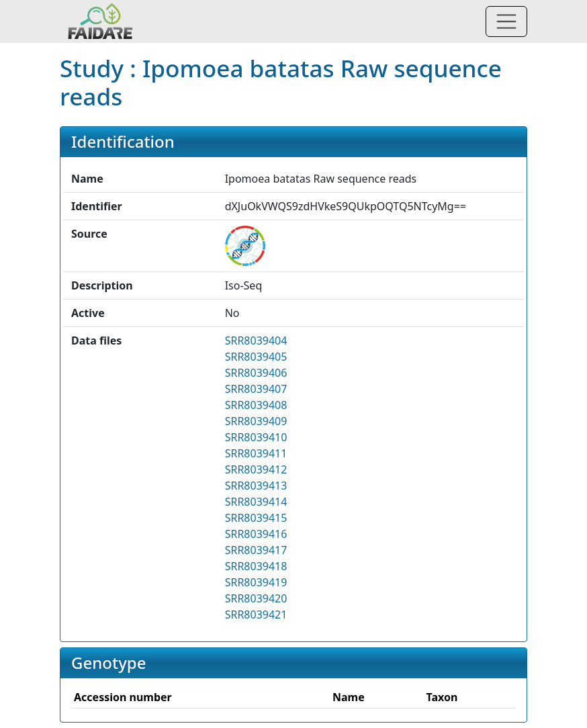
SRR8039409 (256, 421)
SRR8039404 (256, 340)
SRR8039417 (256, 550)
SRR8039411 (256, 453)
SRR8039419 (256, 582)
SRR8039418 (256, 566)
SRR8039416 (256, 534)
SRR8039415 (256, 518)
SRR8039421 (256, 615)
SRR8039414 (256, 502)
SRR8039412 (256, 469)
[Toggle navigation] (506, 21)
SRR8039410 (256, 437)
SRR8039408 (256, 405)
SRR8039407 (256, 389)
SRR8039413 (256, 486)
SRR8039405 (256, 357)
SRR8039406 (256, 373)
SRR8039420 (256, 598)
